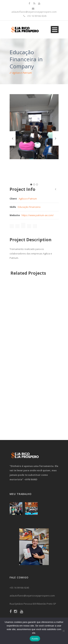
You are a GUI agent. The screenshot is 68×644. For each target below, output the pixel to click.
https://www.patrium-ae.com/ (38, 215)
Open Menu (55, 30)
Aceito (35, 639)
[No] (63, 631)
